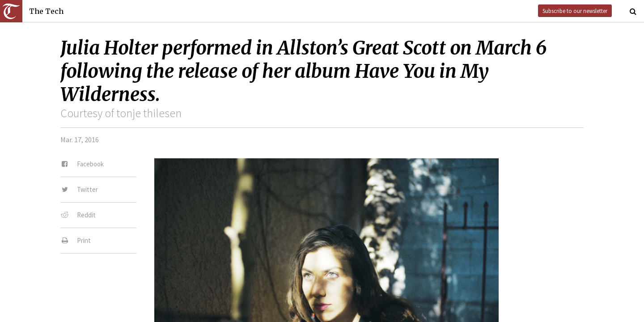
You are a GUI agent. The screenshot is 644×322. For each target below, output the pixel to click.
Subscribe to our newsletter (575, 11)
